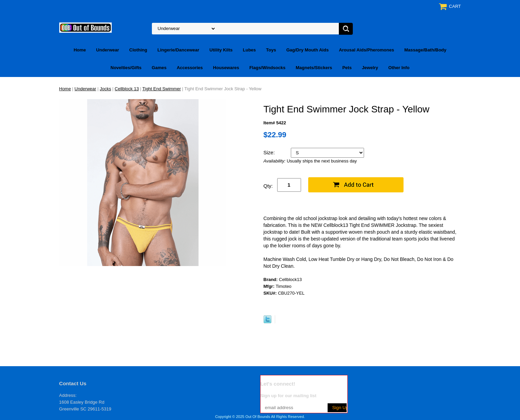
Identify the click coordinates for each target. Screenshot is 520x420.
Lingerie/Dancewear (178, 50)
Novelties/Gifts (126, 68)
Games (159, 68)
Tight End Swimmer (162, 89)
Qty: (268, 186)
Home (80, 50)
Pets (347, 68)
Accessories (190, 68)
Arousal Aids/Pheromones (366, 50)
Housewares (226, 68)
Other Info (399, 68)
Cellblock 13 (127, 89)
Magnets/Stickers (314, 68)
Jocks (105, 89)
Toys (271, 50)
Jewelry (370, 68)
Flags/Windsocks (267, 68)
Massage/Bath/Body (425, 50)
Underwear (107, 50)
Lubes (249, 50)
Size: (270, 152)
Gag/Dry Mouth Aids (308, 50)
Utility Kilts (221, 50)
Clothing (138, 50)
